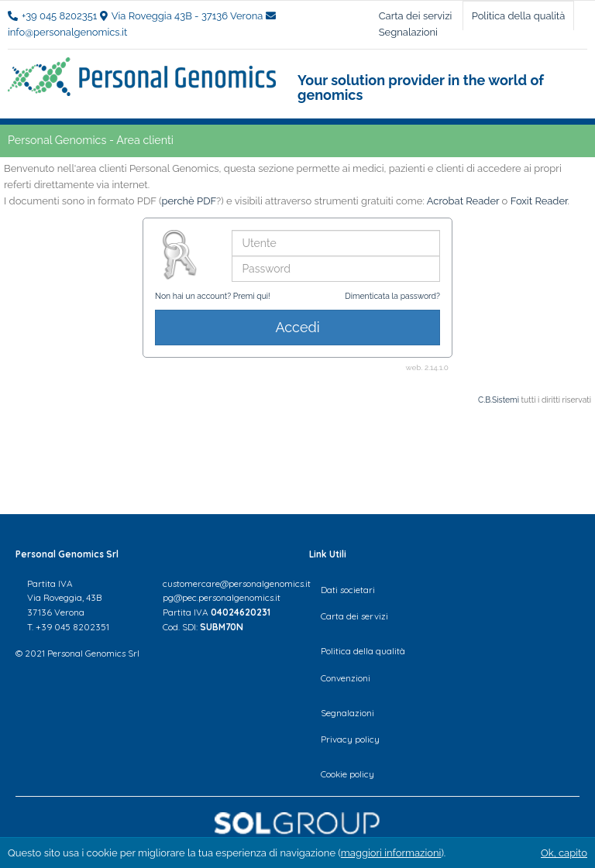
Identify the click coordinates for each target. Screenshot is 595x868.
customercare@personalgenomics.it (237, 583)
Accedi (297, 327)
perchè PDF (189, 201)
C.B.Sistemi (499, 400)
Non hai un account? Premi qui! (213, 296)
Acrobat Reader (463, 201)
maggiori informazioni (391, 853)
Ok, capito (564, 853)
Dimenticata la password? (392, 296)
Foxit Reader (539, 201)
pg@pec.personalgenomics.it (222, 597)
